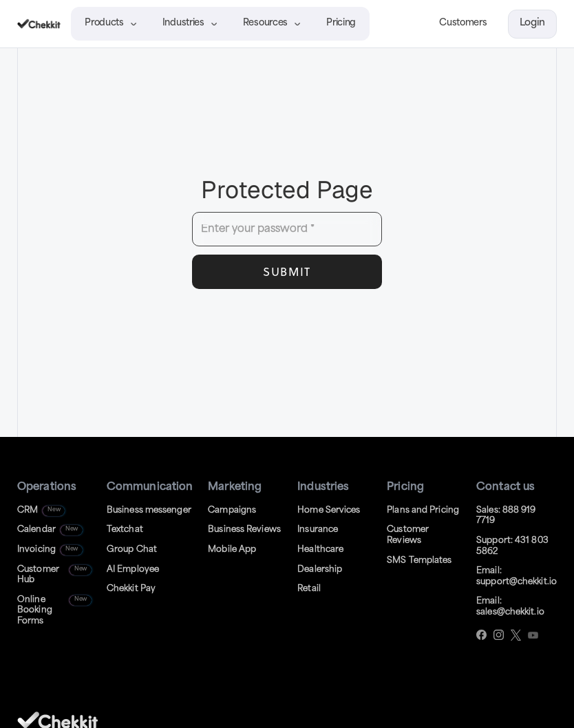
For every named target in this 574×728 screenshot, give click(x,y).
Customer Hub (38, 575)
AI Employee (133, 570)
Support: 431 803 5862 (512, 546)
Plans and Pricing (423, 511)
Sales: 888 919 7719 (506, 516)
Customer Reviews (408, 535)
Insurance (318, 530)
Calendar (36, 530)
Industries (183, 23)
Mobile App (232, 550)
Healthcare (320, 550)
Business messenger (149, 511)
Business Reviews (244, 530)
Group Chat (132, 550)
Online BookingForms (35, 611)
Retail (309, 589)
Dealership (320, 570)
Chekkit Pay (131, 589)
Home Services (329, 511)
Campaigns (232, 511)
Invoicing (36, 550)
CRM (28, 511)
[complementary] (474, 652)
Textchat (125, 530)
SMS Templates (419, 561)
